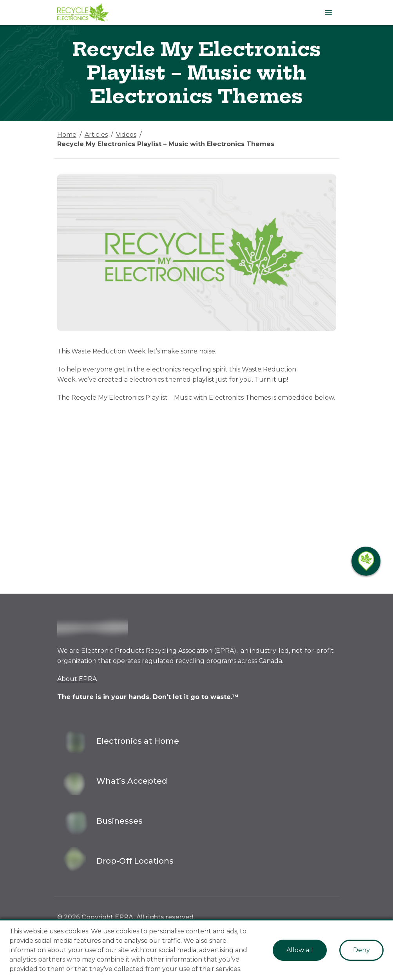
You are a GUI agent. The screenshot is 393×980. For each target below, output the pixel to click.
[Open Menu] (328, 13)
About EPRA (77, 679)
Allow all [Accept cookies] (300, 950)
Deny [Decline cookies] (361, 950)
